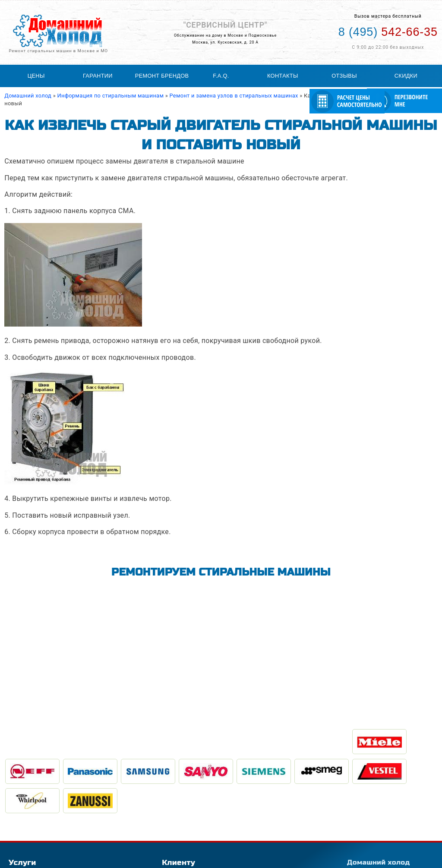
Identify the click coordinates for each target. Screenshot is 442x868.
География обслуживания (196, 807)
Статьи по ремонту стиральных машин (213, 814)
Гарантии (98, 76)
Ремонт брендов (162, 76)
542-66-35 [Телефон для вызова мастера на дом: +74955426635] (388, 32)
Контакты (283, 76)
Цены (36, 76)
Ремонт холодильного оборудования (57, 814)
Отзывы (344, 76)
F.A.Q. (221, 76)
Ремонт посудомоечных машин (50, 829)
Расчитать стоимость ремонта (202, 829)
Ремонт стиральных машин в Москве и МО (58, 51)
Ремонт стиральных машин (45, 807)
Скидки (406, 76)
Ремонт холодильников (40, 822)
